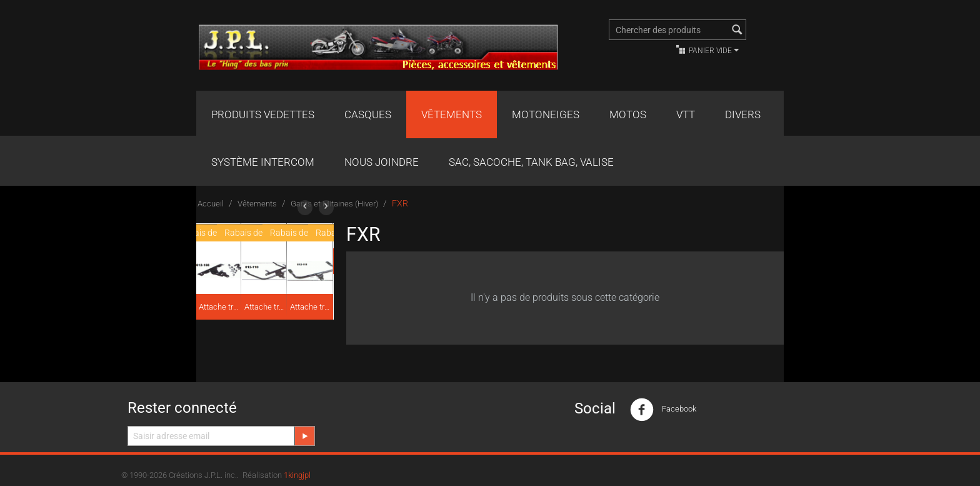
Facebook (663, 410)
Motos (628, 114)
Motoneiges (546, 114)
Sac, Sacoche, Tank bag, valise (531, 162)
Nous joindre (382, 162)
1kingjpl (297, 475)
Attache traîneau (219, 307)
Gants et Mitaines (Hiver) (334, 204)
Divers (743, 114)
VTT (686, 114)
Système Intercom (263, 162)
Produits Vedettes (263, 114)
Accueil (211, 204)
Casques (368, 114)
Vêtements (452, 114)
